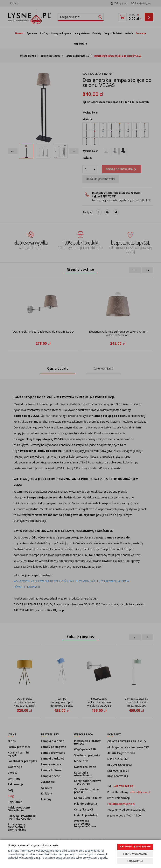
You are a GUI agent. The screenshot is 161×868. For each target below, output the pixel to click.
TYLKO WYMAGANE (135, 854)
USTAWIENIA (135, 861)
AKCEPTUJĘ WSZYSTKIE (135, 847)
